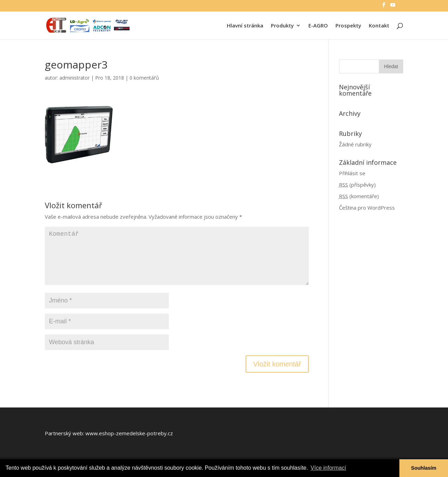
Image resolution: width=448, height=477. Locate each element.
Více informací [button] (328, 468)
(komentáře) (359, 196)
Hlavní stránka (245, 26)
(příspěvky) (357, 185)
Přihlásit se (352, 173)
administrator (74, 78)
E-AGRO (318, 26)
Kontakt (379, 26)
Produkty (282, 26)
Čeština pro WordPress (367, 208)
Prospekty (348, 26)
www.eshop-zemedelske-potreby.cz (129, 433)
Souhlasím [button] (424, 468)
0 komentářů (144, 78)
